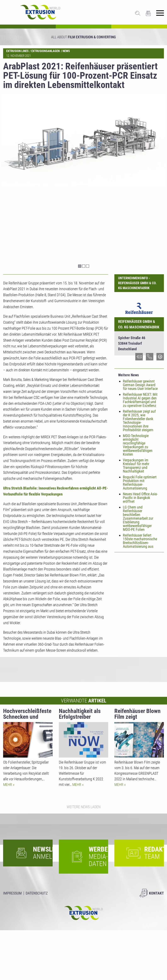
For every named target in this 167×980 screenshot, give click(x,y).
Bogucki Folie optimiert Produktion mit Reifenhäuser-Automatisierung (140, 483)
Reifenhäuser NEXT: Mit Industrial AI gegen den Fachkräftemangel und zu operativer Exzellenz (140, 400)
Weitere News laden (84, 807)
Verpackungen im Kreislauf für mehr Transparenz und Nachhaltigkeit (136, 466)
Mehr (8, 785)
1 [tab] (80, 266)
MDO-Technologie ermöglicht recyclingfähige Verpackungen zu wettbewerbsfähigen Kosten (138, 445)
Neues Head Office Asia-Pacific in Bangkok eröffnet (140, 498)
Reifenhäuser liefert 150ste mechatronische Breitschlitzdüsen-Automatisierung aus (140, 541)
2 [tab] (84, 266)
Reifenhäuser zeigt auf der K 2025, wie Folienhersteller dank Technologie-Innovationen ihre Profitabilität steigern (139, 421)
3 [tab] (88, 266)
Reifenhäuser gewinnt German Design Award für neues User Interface (140, 385)
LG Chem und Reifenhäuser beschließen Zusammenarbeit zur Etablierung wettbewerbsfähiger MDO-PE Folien (138, 518)
